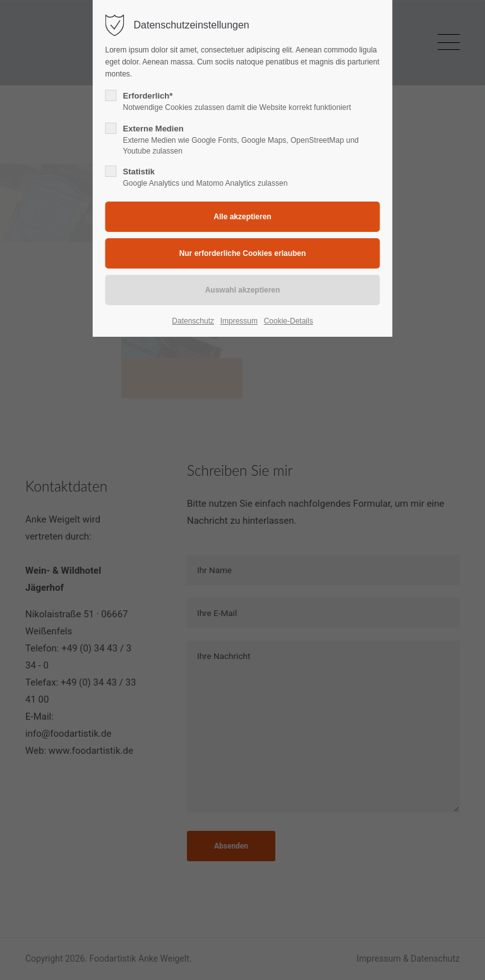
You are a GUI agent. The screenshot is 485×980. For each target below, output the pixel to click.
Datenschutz (193, 321)
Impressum (239, 321)
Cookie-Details (289, 321)
